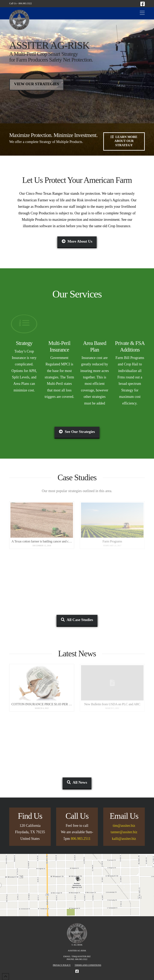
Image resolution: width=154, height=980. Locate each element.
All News (77, 782)
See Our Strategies (77, 432)
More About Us (77, 241)
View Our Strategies (36, 84)
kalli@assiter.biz (124, 839)
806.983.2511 (81, 839)
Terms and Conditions (88, 965)
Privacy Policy (62, 965)
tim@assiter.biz (124, 826)
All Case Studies (77, 620)
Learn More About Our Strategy (124, 141)
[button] (142, 13)
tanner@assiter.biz (124, 832)
